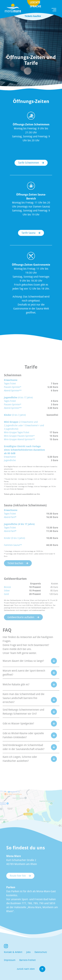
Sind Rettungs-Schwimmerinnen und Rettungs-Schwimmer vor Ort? (23, 717)
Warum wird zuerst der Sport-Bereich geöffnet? (24, 678)
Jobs (28, 952)
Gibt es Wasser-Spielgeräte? (18, 729)
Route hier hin (18, 881)
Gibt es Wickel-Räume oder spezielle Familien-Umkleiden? (23, 740)
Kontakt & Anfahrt (13, 952)
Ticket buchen (15, 568)
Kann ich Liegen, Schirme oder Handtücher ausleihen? (20, 764)
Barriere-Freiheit (28, 960)
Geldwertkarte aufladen (21, 622)
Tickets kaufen (33, 16)
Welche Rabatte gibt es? (16, 690)
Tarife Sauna (28, 234)
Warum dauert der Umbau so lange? (23, 666)
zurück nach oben (31, 969)
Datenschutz (41, 952)
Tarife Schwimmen (29, 164)
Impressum (10, 960)
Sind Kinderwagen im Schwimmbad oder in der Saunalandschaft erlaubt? (24, 752)
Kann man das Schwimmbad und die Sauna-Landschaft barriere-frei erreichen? (23, 703)
